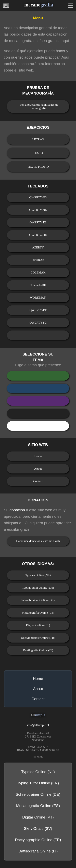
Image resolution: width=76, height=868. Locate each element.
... (38, 335)
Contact (38, 481)
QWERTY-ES (38, 222)
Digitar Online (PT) (38, 625)
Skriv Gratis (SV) (38, 829)
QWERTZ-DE (38, 235)
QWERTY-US (38, 197)
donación (17, 510)
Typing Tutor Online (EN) (38, 588)
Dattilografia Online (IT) (38, 650)
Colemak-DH (38, 285)
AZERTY (38, 247)
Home (38, 456)
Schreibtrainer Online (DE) (38, 600)
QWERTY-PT (38, 310)
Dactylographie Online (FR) (38, 638)
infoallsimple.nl (38, 725)
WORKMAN (38, 298)
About (38, 469)
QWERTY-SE (38, 323)
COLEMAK (38, 272)
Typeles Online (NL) (38, 575)
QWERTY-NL (38, 210)
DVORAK (38, 260)
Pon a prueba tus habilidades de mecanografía (39, 106)
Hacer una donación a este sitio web (38, 541)
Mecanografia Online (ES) (38, 613)
